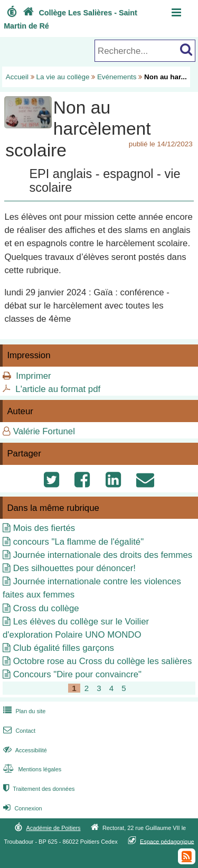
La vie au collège (63, 77)
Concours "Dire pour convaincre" (77, 674)
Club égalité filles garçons (64, 648)
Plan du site (23, 711)
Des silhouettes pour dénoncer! (74, 568)
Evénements (117, 77)
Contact (18, 731)
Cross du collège (46, 608)
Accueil (17, 77)
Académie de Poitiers (53, 828)
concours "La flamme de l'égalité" (78, 542)
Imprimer (33, 376)
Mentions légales (31, 769)
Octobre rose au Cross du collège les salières (103, 661)
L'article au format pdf (58, 389)
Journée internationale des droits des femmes (103, 555)
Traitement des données (38, 789)
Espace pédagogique (167, 841)
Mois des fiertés (44, 528)
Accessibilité (24, 750)
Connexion (21, 808)
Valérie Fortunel (44, 431)
